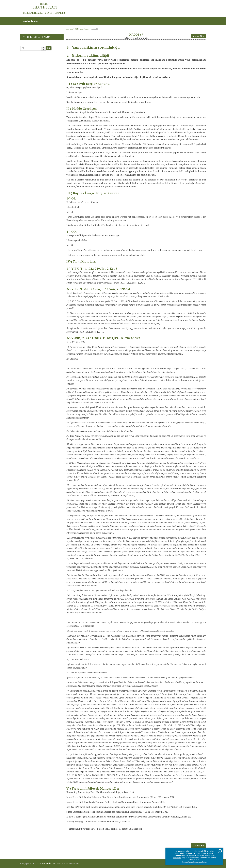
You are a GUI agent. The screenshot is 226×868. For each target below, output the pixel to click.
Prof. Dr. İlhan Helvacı (51, 864)
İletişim (200, 9)
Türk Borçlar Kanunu (82, 29)
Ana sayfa (164, 9)
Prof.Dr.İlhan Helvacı (183, 9)
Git (49, 48)
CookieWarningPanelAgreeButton (194, 862)
